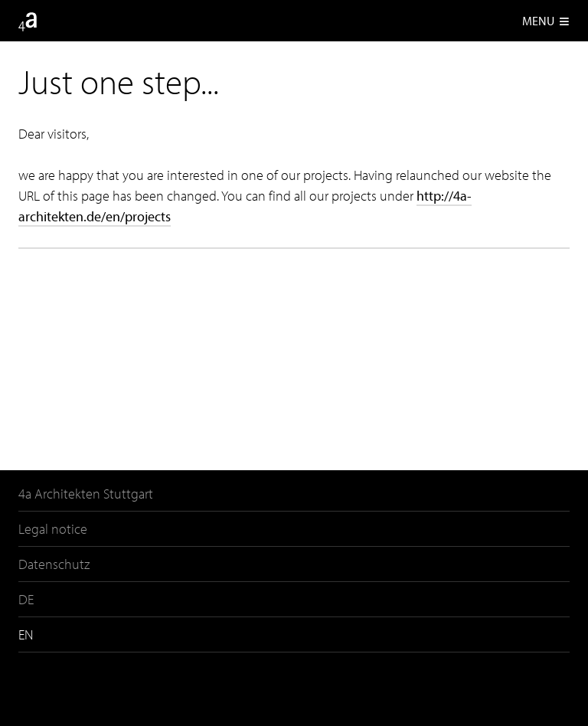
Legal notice (53, 529)
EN (26, 634)
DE (26, 599)
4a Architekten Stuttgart (86, 494)
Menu (546, 21)
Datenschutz (54, 564)
